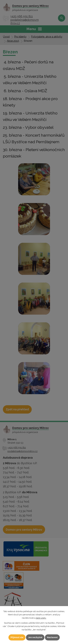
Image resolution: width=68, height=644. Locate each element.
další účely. (41, 618)
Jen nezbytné (35, 637)
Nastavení (52, 637)
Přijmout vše (17, 637)
